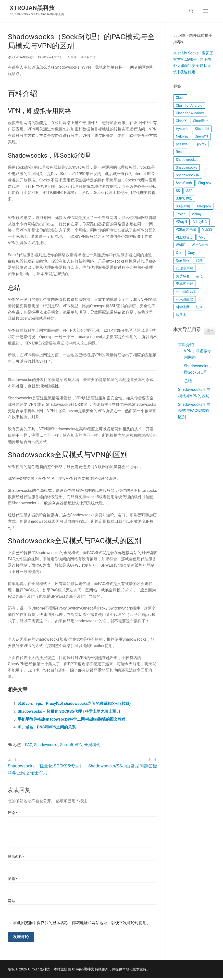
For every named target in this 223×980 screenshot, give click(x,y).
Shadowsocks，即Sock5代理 (198, 369)
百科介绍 (186, 345)
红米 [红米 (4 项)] (199, 307)
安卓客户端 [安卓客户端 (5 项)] (185, 284)
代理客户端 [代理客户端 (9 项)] (185, 268)
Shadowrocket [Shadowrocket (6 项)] (187, 160)
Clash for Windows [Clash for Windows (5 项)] (190, 113)
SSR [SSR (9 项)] (189, 191)
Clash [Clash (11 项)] (180, 98)
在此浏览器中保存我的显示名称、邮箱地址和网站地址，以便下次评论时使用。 (82, 923)
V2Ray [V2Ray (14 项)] (197, 214)
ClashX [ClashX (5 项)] (181, 121)
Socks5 (66, 745)
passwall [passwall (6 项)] (183, 144)
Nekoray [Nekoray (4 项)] (182, 136)
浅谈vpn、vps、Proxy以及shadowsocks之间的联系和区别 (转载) (74, 704)
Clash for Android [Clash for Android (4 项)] (189, 105)
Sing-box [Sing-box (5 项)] (205, 183)
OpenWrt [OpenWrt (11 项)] (202, 136)
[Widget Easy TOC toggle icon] (209, 330)
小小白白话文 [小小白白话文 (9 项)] (186, 292)
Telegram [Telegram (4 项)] (204, 206)
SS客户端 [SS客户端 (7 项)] (183, 206)
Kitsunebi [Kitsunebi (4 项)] (202, 129)
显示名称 (16, 857)
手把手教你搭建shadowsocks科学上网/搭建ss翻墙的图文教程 (72, 719)
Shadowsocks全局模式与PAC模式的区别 (194, 411)
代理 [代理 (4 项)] (199, 260)
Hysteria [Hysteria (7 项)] (182, 129)
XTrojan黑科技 (32, 8)
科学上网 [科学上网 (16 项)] (183, 307)
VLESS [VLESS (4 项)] (207, 229)
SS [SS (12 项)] (178, 191)
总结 (188, 381)
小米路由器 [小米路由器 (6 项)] (185, 299)
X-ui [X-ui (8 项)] (179, 253)
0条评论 (88, 57)
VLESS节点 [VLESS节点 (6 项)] (184, 237)
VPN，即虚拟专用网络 (198, 354)
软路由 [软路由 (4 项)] (181, 315)
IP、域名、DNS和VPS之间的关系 (47, 727)
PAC (29, 745)
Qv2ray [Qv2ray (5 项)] (201, 144)
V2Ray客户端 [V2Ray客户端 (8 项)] (186, 229)
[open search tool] (191, 11)
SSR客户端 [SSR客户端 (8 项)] (184, 198)
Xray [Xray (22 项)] (191, 253)
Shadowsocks (46, 745)
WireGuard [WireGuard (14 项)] (200, 245)
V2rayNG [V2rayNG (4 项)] (200, 222)
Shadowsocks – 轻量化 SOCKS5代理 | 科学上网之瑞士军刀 (69, 711)
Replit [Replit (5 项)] (180, 152)
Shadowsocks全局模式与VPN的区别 (194, 393)
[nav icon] (205, 11)
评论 (13, 813)
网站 (11, 901)
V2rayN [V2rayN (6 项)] (181, 222)
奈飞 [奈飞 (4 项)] (199, 276)
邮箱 (13, 879)
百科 (72, 57)
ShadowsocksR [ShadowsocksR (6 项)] (188, 175)
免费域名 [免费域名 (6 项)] (183, 276)
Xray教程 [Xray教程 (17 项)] (183, 260)
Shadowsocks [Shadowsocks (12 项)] (187, 167)
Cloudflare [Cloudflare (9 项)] (201, 121)
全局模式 (92, 745)
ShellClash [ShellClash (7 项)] (184, 183)
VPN (79, 745)
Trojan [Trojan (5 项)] (181, 214)
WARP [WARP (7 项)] (181, 245)
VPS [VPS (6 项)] (202, 237)
